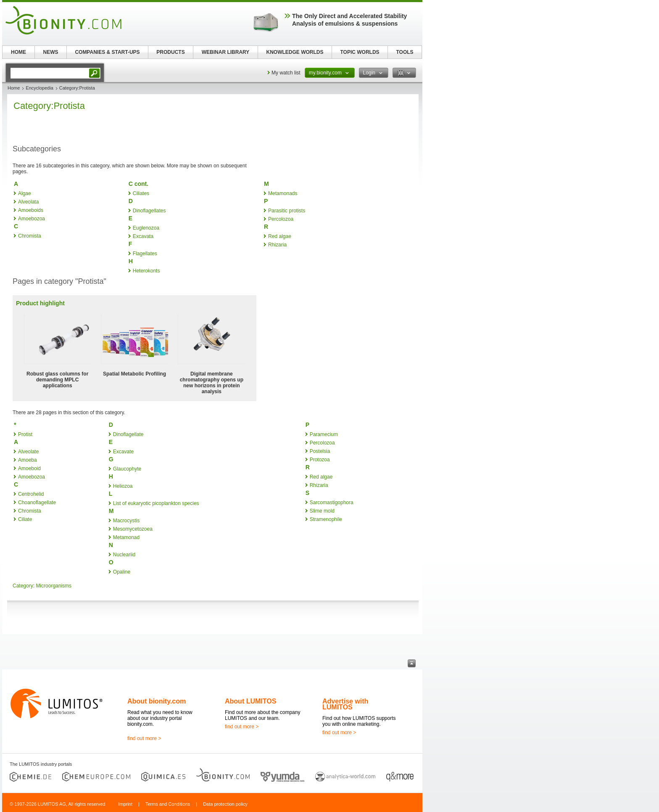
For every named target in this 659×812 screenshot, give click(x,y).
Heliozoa (123, 486)
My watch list (286, 73)
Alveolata (28, 202)
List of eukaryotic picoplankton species (156, 503)
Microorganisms (54, 586)
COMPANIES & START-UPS (107, 52)
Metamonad (126, 537)
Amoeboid (29, 468)
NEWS (51, 52)
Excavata (143, 236)
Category (23, 586)
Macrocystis (126, 521)
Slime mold (322, 511)
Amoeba (28, 460)
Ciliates (141, 193)
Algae (25, 193)
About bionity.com (157, 701)
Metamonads (283, 193)
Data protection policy (225, 804)
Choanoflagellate (37, 503)
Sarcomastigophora (332, 503)
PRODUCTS (170, 52)
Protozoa (320, 460)
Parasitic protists (287, 211)
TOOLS (405, 52)
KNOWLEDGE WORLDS (295, 52)
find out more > (144, 738)
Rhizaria (277, 245)
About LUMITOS (250, 701)
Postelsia (320, 451)
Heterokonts (146, 271)
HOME (18, 52)
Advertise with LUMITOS (345, 704)
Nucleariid (124, 555)
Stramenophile (326, 519)
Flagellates (145, 254)
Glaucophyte (127, 469)
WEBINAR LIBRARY (226, 52)
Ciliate (25, 519)
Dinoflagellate (128, 434)
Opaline (122, 572)
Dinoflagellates (149, 211)
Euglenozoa (146, 228)
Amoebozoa (32, 219)
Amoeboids (31, 210)
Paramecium (324, 434)
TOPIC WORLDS (360, 52)
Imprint (125, 804)
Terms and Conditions (168, 804)
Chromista (30, 236)
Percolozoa (281, 219)
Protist (25, 434)
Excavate (123, 452)
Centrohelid (31, 494)
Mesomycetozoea (133, 529)
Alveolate (28, 452)
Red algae (280, 236)
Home (14, 88)
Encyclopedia (39, 88)
